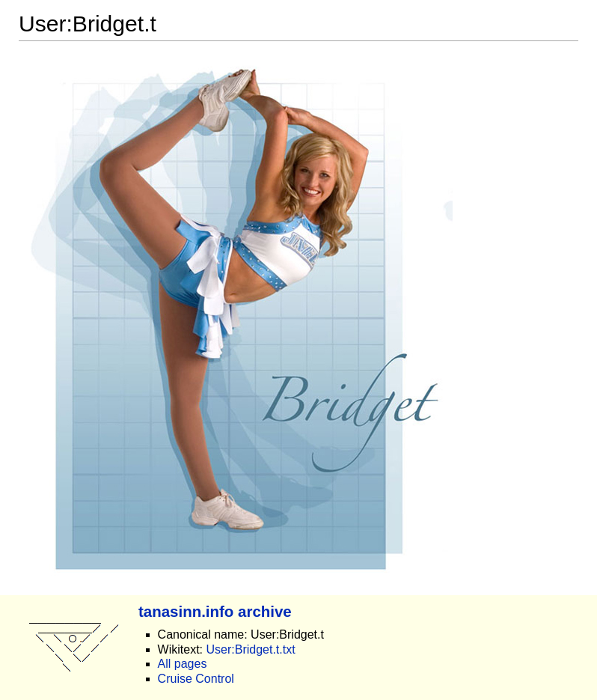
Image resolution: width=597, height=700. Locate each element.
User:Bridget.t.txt (250, 649)
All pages (183, 664)
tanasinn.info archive (215, 611)
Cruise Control (196, 679)
